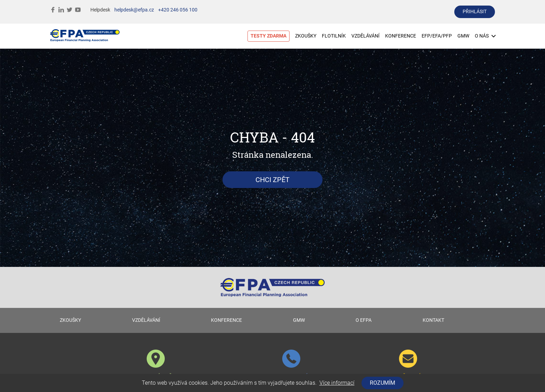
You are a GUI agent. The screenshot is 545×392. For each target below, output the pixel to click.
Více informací (337, 383)
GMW (463, 36)
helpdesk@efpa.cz (134, 10)
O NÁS (485, 36)
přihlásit (475, 12)
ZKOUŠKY (306, 36)
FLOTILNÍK (334, 36)
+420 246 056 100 (178, 10)
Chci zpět (272, 180)
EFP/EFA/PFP (437, 36)
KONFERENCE (401, 36)
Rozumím (383, 383)
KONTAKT (433, 320)
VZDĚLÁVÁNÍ (365, 36)
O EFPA (364, 320)
